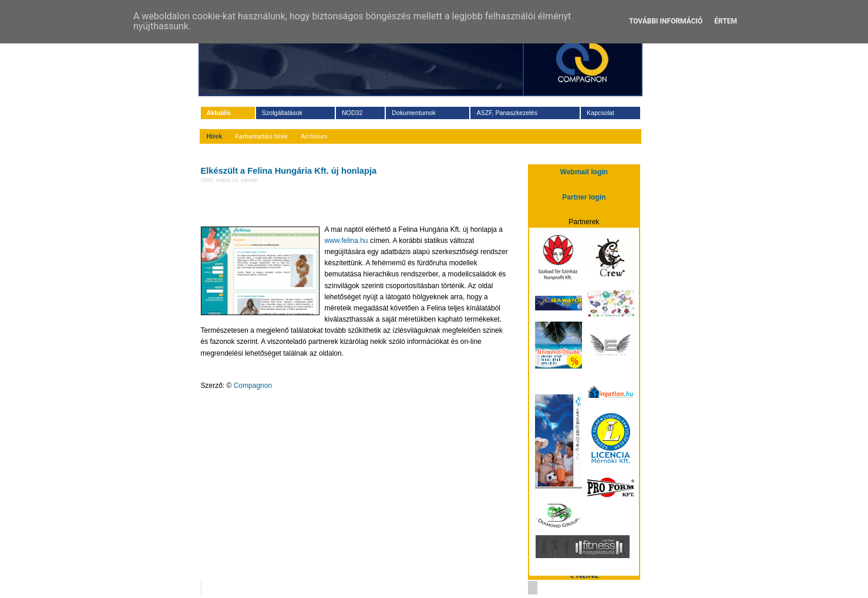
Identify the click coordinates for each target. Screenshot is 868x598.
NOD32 (352, 113)
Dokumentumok (414, 113)
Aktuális (219, 113)
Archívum (314, 136)
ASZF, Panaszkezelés (507, 113)
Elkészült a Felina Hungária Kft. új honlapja (289, 171)
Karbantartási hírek (261, 136)
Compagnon (253, 386)
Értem (726, 21)
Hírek (215, 136)
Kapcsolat (600, 113)
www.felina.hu (346, 241)
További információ (666, 21)
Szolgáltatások (282, 113)
